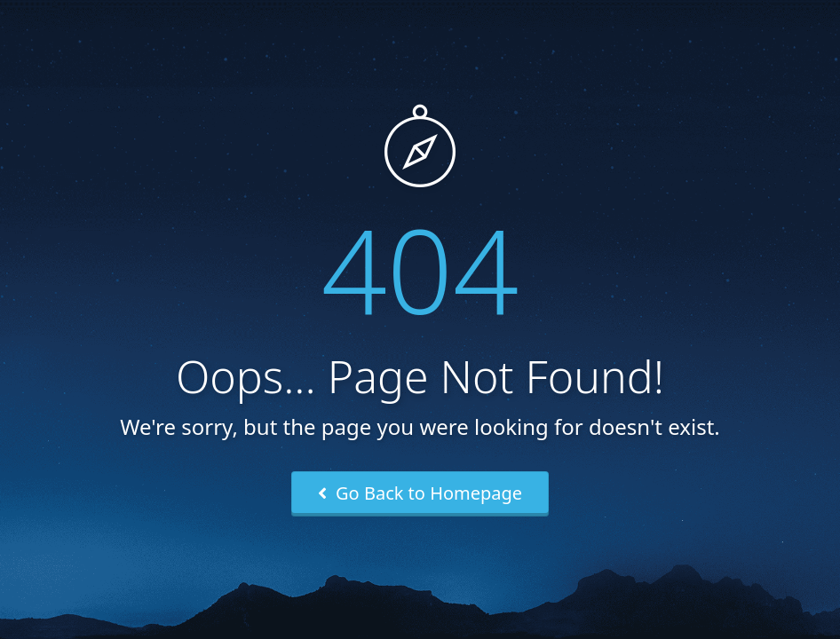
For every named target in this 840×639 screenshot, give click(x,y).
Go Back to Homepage (420, 493)
